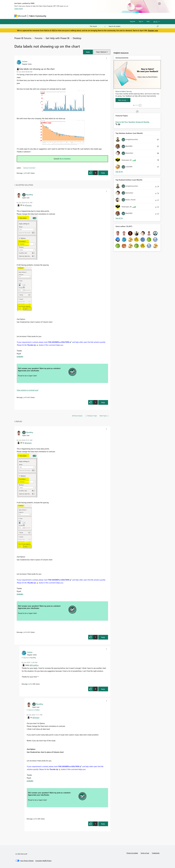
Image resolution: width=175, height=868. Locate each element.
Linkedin (20, 356)
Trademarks (156, 853)
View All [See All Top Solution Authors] (119, 172)
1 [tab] (134, 105)
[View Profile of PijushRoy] (30, 195)
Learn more (19, 8)
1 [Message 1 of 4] (23, 173)
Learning (99, 16)
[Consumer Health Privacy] (43, 861)
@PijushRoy (34, 665)
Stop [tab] (140, 105)
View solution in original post (28, 390)
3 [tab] (136, 105)
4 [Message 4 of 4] (33, 819)
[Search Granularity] (98, 26)
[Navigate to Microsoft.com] (20, 16)
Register (133, 21)
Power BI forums (23, 38)
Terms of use (145, 853)
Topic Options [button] (101, 52)
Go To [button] (155, 21)
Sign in (141, 21)
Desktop (77, 38)
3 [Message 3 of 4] (28, 684)
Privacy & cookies (132, 853)
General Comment (29, 168)
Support (108, 16)
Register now (153, 30)
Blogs (90, 16)
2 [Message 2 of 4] (23, 397)
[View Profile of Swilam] (25, 61)
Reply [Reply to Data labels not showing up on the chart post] (103, 173)
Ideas (70, 16)
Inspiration (61, 16)
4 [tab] (138, 105)
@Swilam (28, 205)
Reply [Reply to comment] (103, 402)
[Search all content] (134, 26)
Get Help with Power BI (58, 38)
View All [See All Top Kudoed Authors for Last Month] (119, 218)
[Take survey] (123, 100)
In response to (29, 658)
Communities (80, 16)
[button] (88, 52)
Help (148, 21)
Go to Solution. (65, 159)
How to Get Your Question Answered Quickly (132, 122)
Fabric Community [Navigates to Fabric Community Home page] (38, 16)
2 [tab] (135, 105)
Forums (51, 16)
